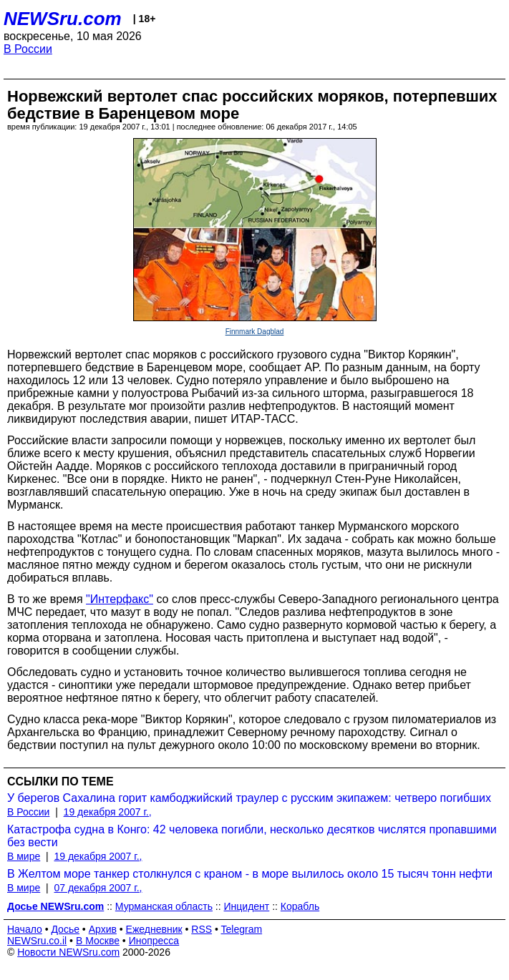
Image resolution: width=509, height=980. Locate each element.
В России (28, 49)
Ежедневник (154, 929)
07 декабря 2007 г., (98, 888)
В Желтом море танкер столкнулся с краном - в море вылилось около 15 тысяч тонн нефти (250, 874)
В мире (24, 856)
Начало (25, 929)
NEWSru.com (63, 19)
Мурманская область (164, 906)
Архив (103, 929)
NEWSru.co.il (37, 941)
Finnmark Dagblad (255, 332)
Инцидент (247, 906)
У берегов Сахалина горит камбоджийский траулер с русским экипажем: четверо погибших (249, 798)
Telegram (242, 929)
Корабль (300, 906)
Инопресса (154, 941)
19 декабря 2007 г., (108, 812)
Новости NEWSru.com (68, 952)
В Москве (98, 941)
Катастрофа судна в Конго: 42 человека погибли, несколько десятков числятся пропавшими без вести (252, 836)
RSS (202, 929)
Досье (65, 929)
